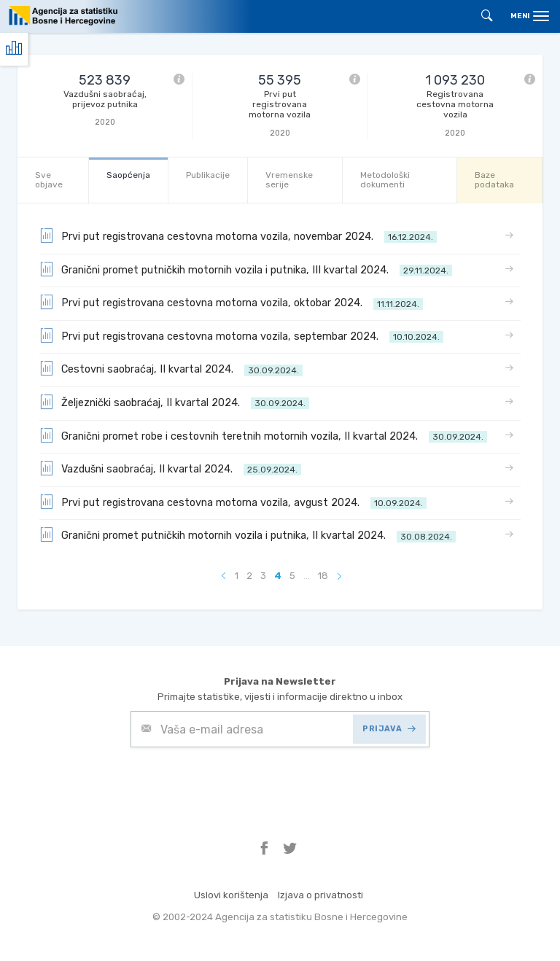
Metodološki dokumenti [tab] (385, 180)
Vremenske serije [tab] (289, 180)
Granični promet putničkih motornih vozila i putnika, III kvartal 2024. (246, 269)
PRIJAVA (389, 729)
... (307, 576)
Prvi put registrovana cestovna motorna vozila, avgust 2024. (233, 502)
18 (323, 576)
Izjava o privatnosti (320, 895)
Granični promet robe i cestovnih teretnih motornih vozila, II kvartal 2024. (263, 435)
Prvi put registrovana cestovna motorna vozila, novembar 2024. (238, 236)
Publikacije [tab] (208, 175)
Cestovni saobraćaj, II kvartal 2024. (171, 368)
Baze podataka (494, 180)
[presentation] (241, 783)
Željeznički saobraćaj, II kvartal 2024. (174, 402)
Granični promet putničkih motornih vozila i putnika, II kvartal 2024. (248, 534)
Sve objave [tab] (49, 180)
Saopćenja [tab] (128, 175)
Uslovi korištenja (231, 895)
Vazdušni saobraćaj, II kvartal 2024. (170, 468)
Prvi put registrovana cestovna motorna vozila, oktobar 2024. (231, 302)
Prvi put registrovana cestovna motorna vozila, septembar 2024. (241, 335)
